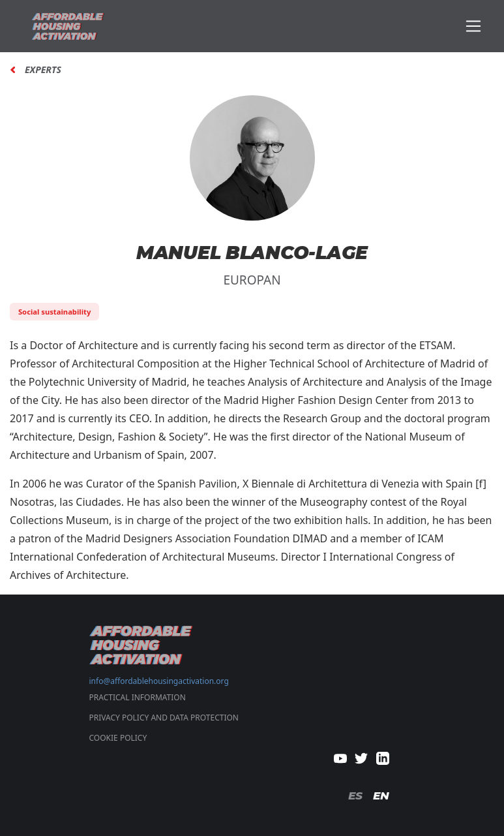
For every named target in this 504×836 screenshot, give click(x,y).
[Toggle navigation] (474, 26)
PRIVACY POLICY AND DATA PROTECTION (164, 718)
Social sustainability (54, 312)
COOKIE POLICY (118, 738)
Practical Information (138, 697)
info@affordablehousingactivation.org (159, 681)
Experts (43, 70)
